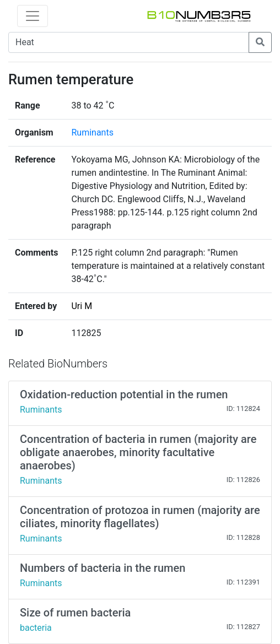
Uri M (82, 306)
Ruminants (92, 132)
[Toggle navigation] (33, 16)
